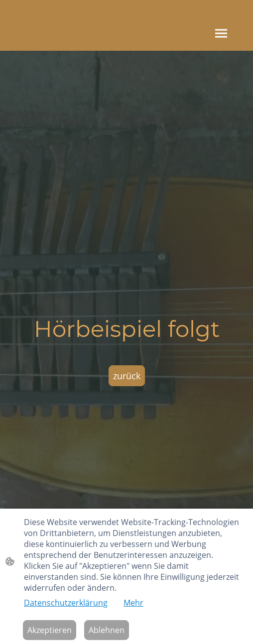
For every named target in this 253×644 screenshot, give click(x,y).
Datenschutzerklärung (66, 603)
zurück (127, 376)
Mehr (133, 603)
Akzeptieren (50, 630)
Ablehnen (107, 630)
